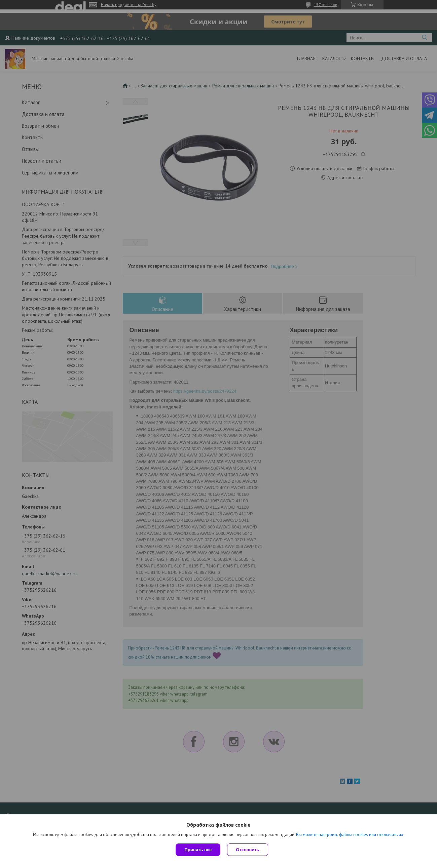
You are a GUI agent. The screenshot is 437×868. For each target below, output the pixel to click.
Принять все (198, 850)
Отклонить (247, 850)
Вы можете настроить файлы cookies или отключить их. (350, 835)
